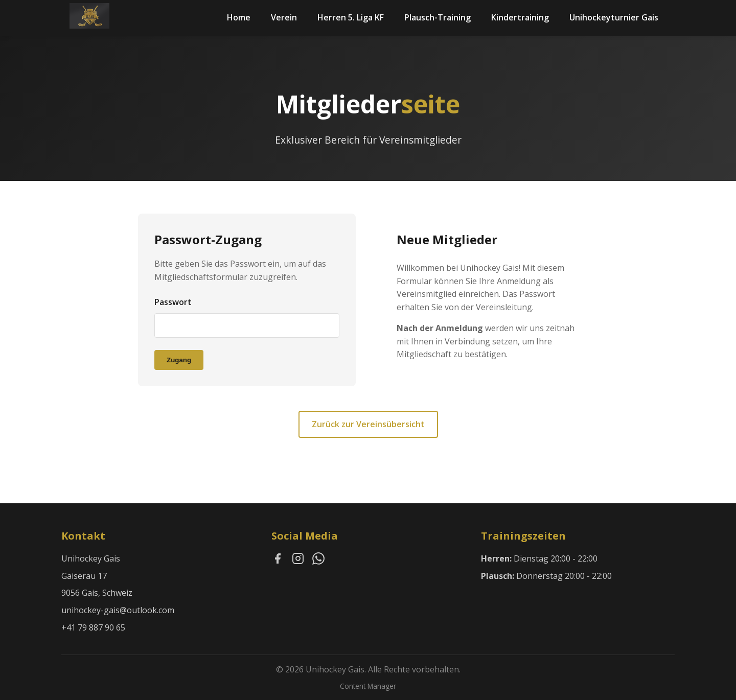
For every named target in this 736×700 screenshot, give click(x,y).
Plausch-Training (438, 17)
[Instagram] (298, 561)
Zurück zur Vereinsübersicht (368, 424)
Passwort (173, 302)
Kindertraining (520, 17)
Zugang (179, 360)
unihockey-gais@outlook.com (118, 610)
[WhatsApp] (318, 561)
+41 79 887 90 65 (93, 627)
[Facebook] (278, 561)
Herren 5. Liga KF (351, 17)
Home (239, 17)
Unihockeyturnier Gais (614, 17)
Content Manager (368, 686)
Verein (284, 17)
